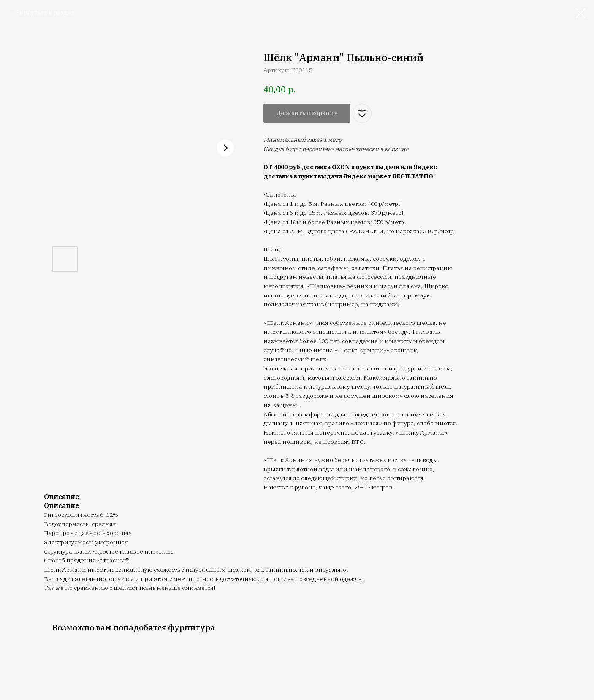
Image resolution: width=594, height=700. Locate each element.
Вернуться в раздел (45, 13)
